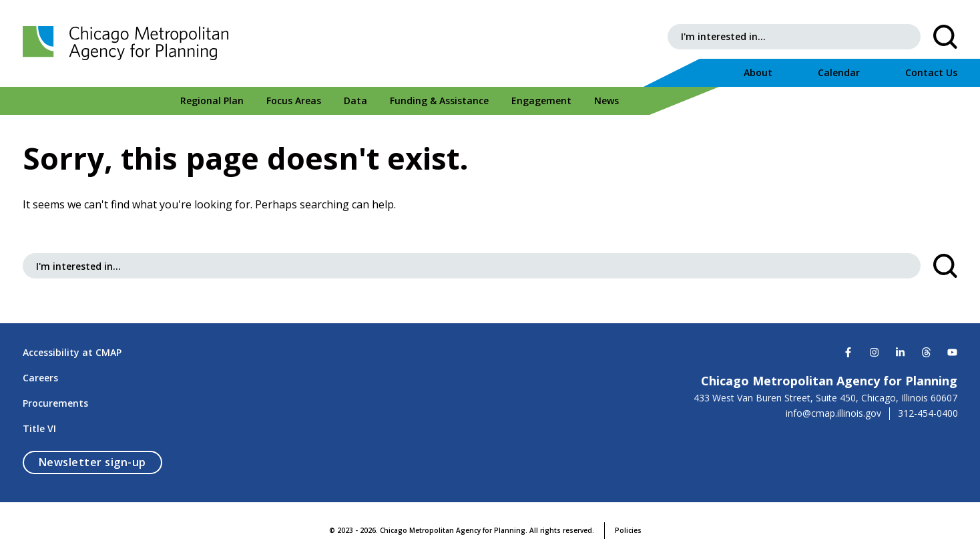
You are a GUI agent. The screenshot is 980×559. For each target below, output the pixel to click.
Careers (40, 378)
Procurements (55, 403)
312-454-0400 (928, 413)
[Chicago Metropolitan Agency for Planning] (130, 43)
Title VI (39, 428)
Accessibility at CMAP (72, 352)
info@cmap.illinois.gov (833, 413)
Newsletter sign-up (100, 462)
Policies (628, 530)
